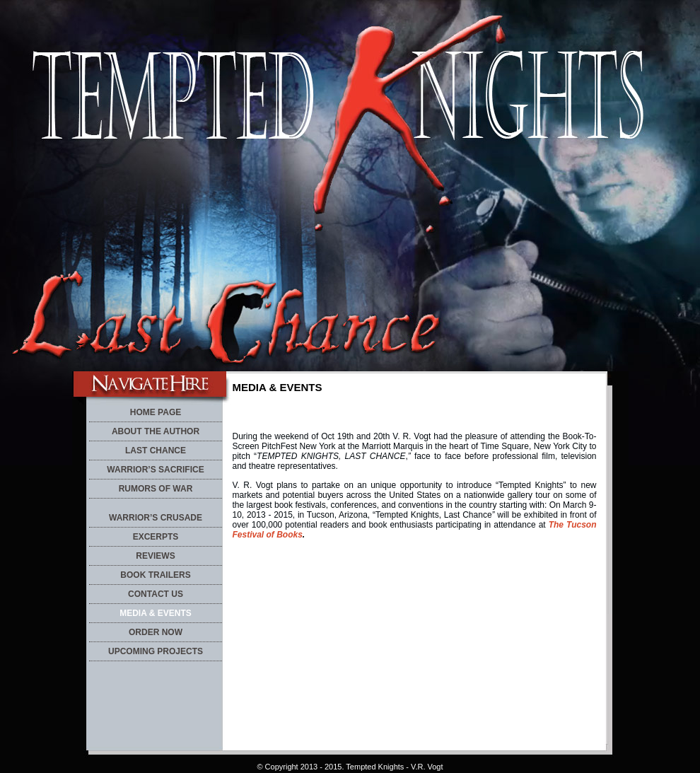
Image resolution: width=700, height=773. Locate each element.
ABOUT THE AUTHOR (156, 431)
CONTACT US (156, 594)
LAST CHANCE (156, 451)
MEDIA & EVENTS (156, 613)
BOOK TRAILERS (155, 575)
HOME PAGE (156, 412)
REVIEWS (155, 556)
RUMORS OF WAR (156, 489)
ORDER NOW (156, 632)
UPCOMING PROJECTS (156, 651)
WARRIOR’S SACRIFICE (155, 470)
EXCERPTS (156, 537)
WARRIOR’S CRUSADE (156, 518)
